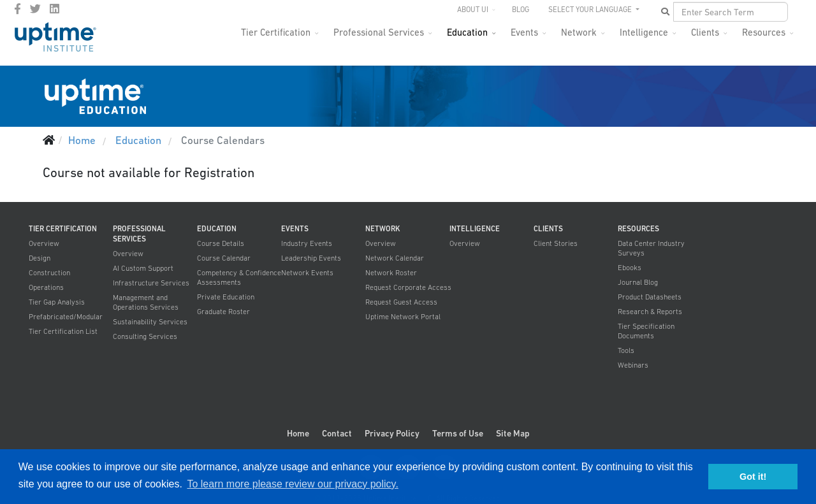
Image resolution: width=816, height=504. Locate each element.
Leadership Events (311, 258)
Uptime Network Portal (403, 317)
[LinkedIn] (55, 9)
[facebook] (18, 9)
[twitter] (35, 9)
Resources (764, 32)
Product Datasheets (650, 297)
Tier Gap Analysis (57, 302)
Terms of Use (458, 433)
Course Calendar (224, 258)
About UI (473, 10)
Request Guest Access (401, 302)
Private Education (226, 297)
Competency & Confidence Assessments (239, 277)
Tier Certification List (63, 331)
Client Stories (556, 243)
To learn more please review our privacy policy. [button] (292, 484)
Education (467, 32)
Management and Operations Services (146, 302)
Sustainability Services (150, 322)
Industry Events (307, 243)
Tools (626, 350)
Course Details (221, 243)
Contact (337, 433)
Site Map (513, 433)
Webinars (633, 365)
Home (298, 433)
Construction (49, 273)
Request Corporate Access (408, 287)
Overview (44, 243)
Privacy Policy (392, 433)
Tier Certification (276, 32)
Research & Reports (650, 312)
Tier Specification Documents (646, 331)
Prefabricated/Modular (66, 317)
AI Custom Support (143, 268)
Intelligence (644, 32)
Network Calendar (395, 258)
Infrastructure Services (151, 283)
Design (40, 258)
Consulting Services (145, 336)
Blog (521, 10)
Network (579, 32)
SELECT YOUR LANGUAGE (591, 10)
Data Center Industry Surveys (651, 248)
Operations (46, 287)
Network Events (307, 273)
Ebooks (630, 268)
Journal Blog (638, 282)
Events (524, 32)
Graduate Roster (223, 312)
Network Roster (391, 273)
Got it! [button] (753, 477)
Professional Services (379, 32)
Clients (705, 32)
